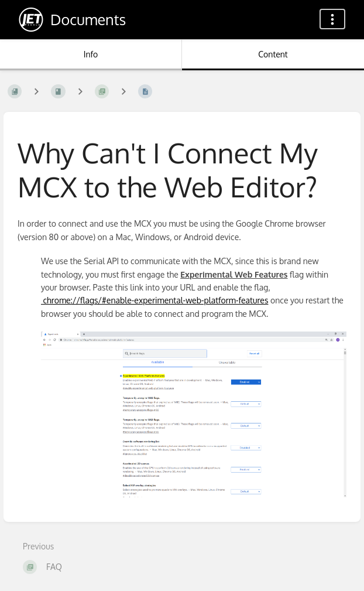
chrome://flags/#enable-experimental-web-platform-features (154, 300)
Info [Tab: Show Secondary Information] (91, 54)
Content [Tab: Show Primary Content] (273, 54)
